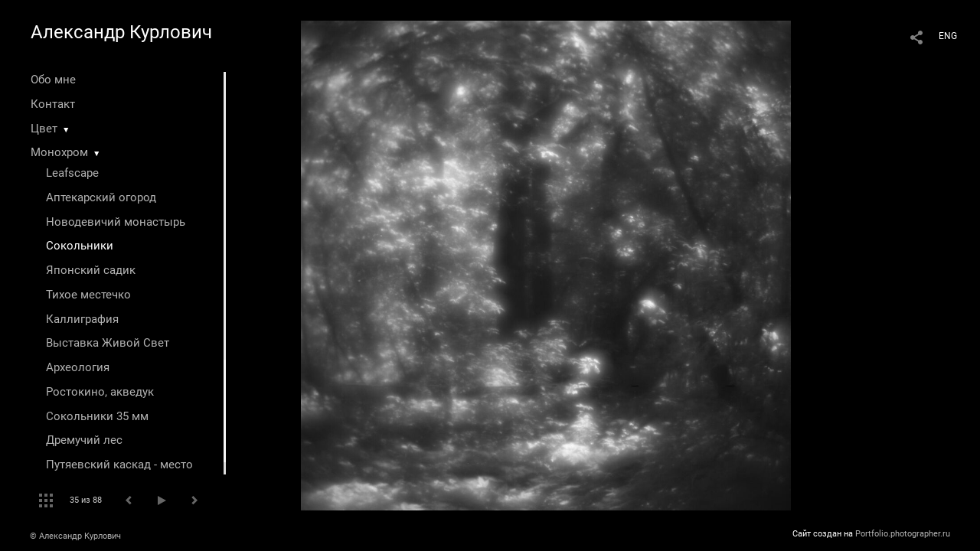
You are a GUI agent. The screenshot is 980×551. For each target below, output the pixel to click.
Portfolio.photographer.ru (903, 534)
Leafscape (72, 173)
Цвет (44, 129)
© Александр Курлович (75, 536)
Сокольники (80, 246)
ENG (948, 36)
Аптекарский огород (101, 197)
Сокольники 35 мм (97, 416)
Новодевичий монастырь (116, 222)
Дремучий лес (84, 440)
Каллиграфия (82, 319)
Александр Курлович (121, 32)
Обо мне (53, 80)
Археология (78, 367)
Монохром (59, 152)
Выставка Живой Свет (108, 343)
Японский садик (91, 270)
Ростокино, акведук (100, 392)
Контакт (53, 104)
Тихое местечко (88, 295)
